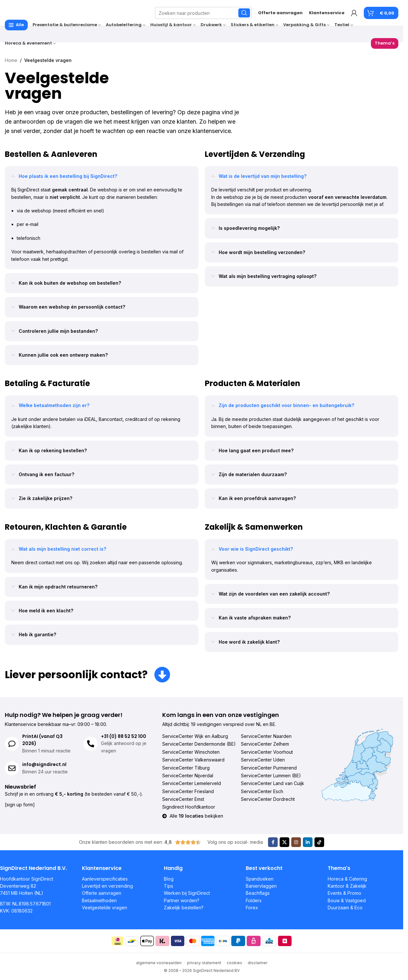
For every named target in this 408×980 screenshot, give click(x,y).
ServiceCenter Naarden (266, 736)
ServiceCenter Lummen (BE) (271, 776)
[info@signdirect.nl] (12, 768)
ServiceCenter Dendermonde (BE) (199, 744)
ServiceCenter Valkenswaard (193, 760)
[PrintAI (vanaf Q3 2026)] (12, 744)
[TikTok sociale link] (319, 842)
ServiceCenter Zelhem (265, 744)
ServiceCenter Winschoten (191, 752)
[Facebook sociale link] (273, 842)
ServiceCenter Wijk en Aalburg (195, 736)
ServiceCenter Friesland (188, 791)
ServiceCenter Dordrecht (268, 799)
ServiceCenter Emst (183, 799)
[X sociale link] (284, 842)
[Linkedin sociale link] (308, 842)
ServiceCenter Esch (262, 791)
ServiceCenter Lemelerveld (192, 783)
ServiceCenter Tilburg (186, 768)
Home (11, 60)
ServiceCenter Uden (263, 760)
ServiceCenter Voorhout (267, 752)
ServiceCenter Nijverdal (188, 776)
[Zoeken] (203, 13)
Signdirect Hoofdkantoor (189, 807)
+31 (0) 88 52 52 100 (124, 736)
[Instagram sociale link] (296, 842)
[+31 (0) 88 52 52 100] (91, 744)
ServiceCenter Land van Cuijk (273, 783)
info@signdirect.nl (44, 764)
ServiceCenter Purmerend (269, 768)
